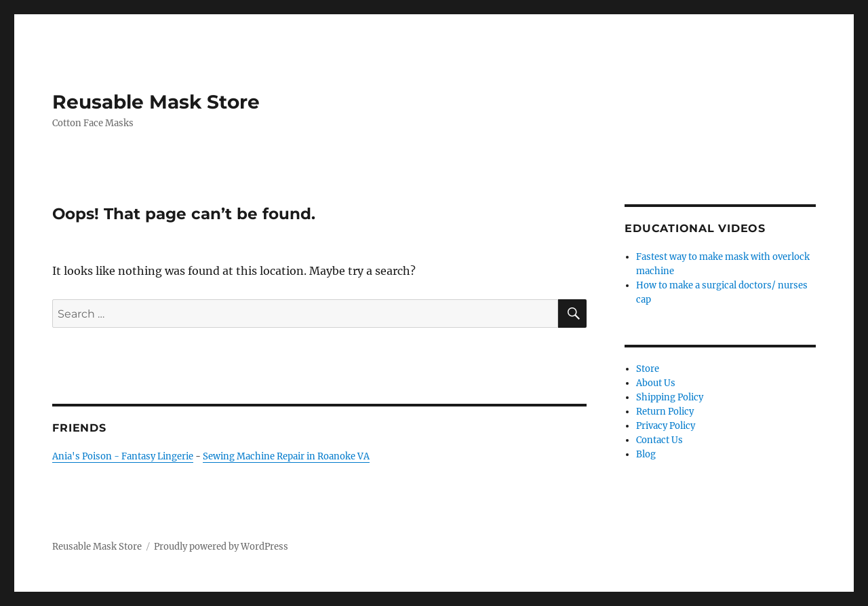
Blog (646, 454)
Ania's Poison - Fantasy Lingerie (123, 456)
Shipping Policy (670, 397)
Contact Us (659, 440)
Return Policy (665, 412)
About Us (656, 383)
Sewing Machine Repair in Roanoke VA (286, 456)
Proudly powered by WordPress (221, 547)
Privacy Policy (666, 426)
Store (648, 369)
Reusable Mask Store (156, 102)
